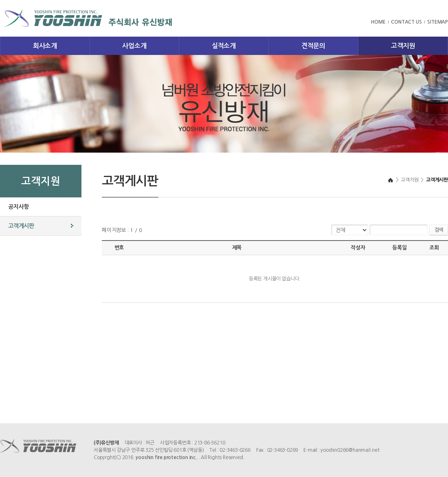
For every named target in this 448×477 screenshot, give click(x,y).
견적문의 (313, 46)
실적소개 (224, 46)
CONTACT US (406, 22)
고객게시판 (21, 226)
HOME (378, 22)
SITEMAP (438, 22)
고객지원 (403, 46)
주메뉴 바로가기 (0, 0)
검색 (439, 230)
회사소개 (45, 46)
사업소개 (134, 46)
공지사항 (19, 207)
